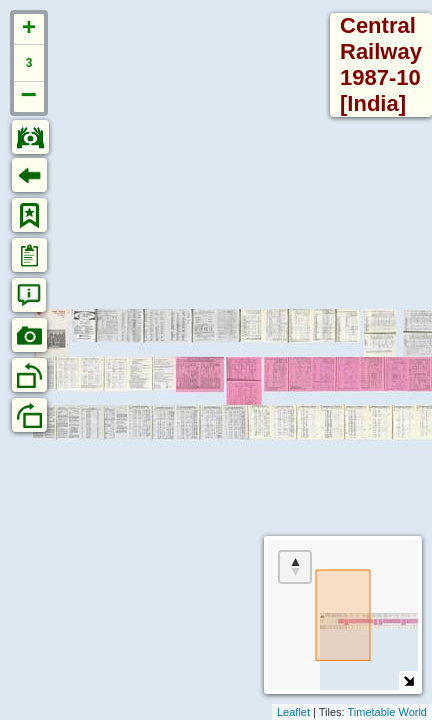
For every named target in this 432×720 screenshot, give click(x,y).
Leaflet (293, 712)
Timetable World (387, 712)
